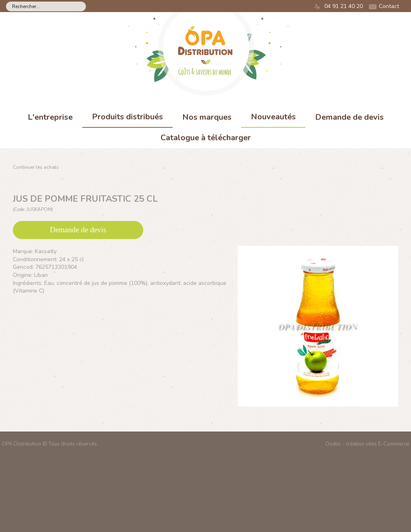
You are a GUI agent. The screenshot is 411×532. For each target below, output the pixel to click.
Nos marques (207, 117)
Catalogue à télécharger (206, 138)
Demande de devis (349, 117)
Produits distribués (127, 117)
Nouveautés (273, 117)
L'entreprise (50, 117)
